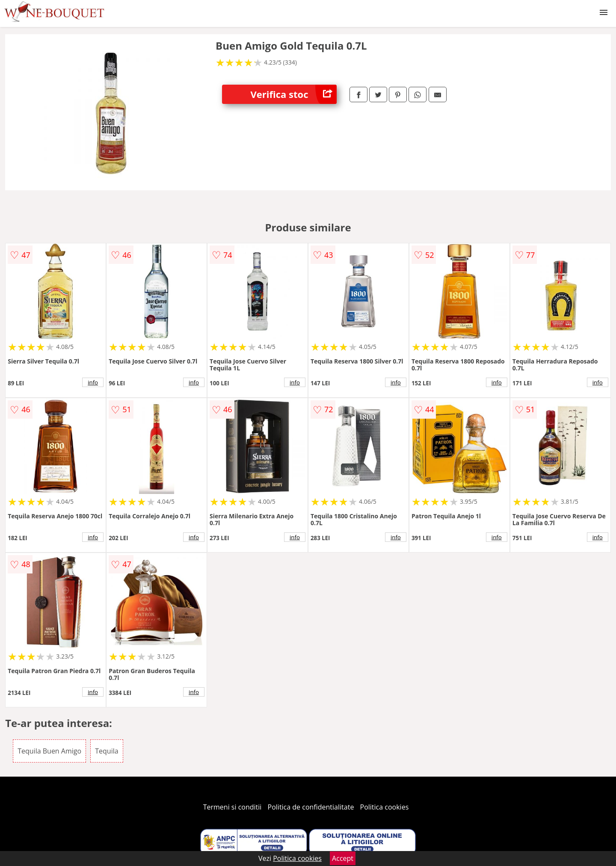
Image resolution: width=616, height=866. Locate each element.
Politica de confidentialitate (311, 807)
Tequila (107, 751)
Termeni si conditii (232, 807)
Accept (343, 858)
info (93, 382)
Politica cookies (385, 807)
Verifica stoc (294, 94)
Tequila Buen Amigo (49, 751)
